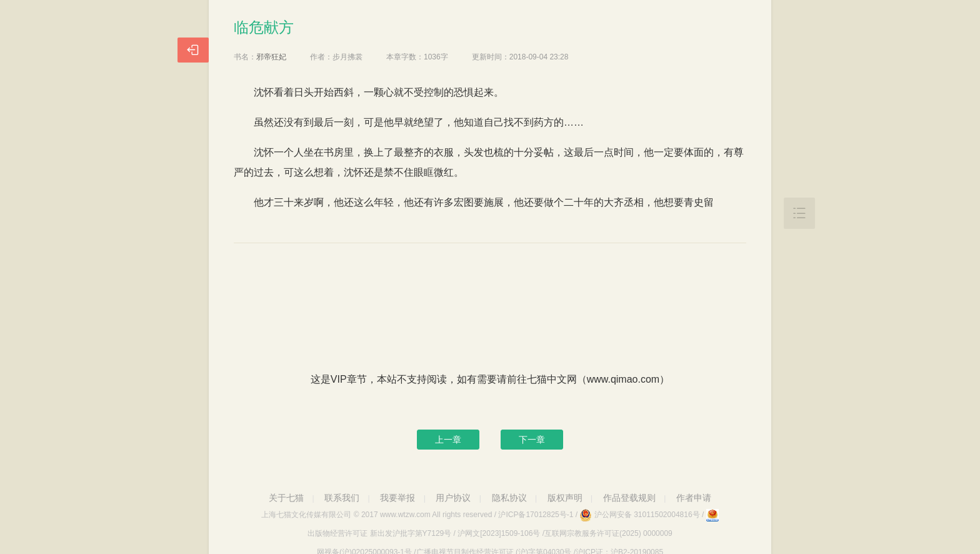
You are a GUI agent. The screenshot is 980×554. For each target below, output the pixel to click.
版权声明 (565, 498)
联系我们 (342, 498)
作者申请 (694, 498)
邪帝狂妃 (271, 57)
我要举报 (397, 498)
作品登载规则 (629, 498)
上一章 (448, 440)
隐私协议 (509, 498)
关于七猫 (286, 498)
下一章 (532, 440)
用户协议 (453, 498)
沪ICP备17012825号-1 (536, 515)
